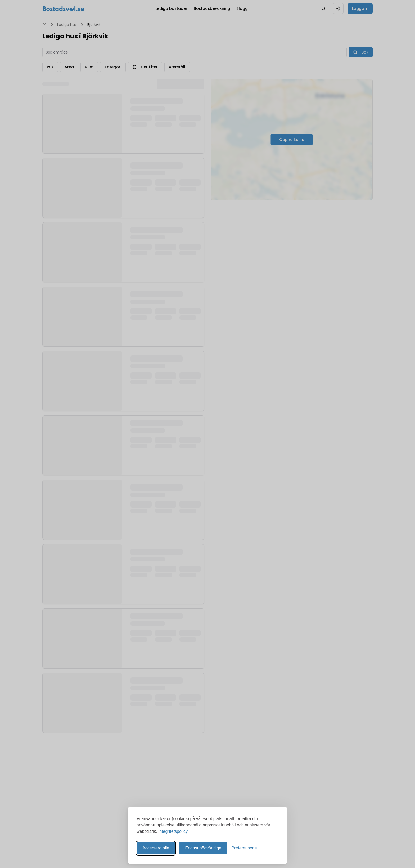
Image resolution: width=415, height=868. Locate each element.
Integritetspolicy (173, 831)
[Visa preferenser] (244, 848)
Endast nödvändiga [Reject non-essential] (203, 848)
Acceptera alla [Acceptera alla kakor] (156, 848)
